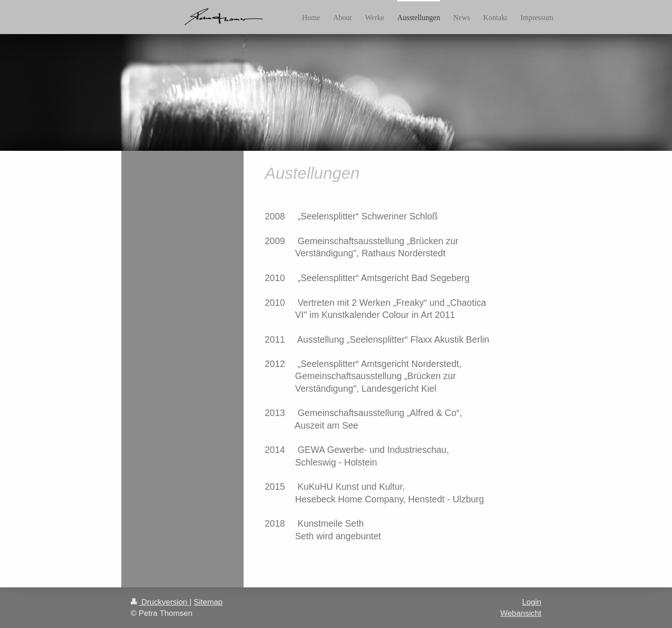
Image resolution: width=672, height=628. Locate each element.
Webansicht (521, 613)
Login (532, 602)
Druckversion (160, 602)
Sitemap (208, 602)
